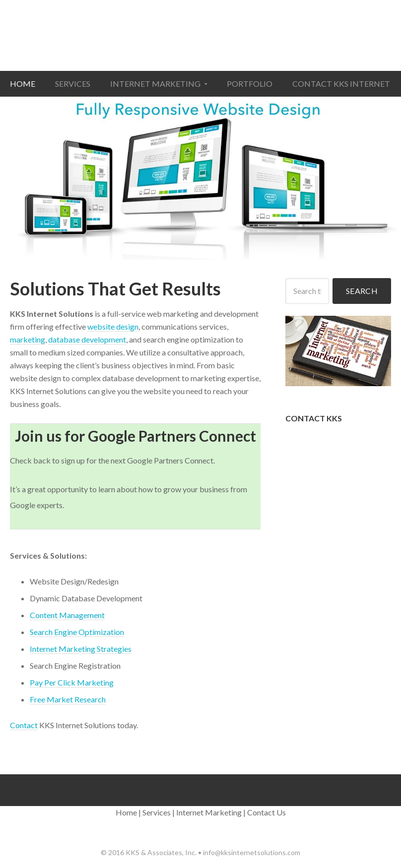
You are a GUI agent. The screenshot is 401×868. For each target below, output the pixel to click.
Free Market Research (68, 699)
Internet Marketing (209, 812)
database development (87, 339)
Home (126, 812)
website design (113, 326)
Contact (24, 725)
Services (157, 812)
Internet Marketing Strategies (81, 649)
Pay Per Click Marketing (72, 682)
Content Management (67, 615)
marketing (28, 339)
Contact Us (267, 812)
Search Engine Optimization (77, 632)
